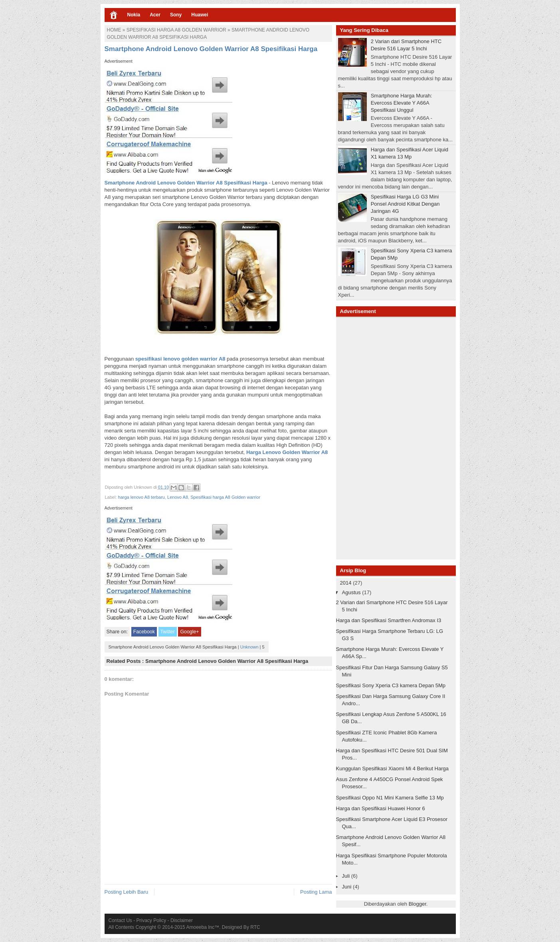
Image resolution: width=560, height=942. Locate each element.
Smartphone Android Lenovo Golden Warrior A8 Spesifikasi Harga (186, 183)
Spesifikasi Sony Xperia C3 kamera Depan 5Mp (391, 685)
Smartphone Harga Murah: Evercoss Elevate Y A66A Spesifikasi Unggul (402, 103)
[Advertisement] (396, 438)
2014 (347, 583)
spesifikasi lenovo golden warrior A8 (180, 359)
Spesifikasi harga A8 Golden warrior (176, 30)
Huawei (200, 15)
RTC (255, 927)
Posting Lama (316, 892)
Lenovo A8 (178, 497)
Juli (347, 876)
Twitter (168, 632)
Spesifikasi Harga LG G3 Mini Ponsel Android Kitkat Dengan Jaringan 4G (405, 204)
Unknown (249, 647)
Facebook (144, 632)
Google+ (189, 632)
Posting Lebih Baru (127, 892)
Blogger (418, 904)
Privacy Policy (151, 920)
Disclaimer (182, 920)
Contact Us (120, 920)
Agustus (352, 592)
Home (114, 30)
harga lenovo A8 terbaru (141, 497)
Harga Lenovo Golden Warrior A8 (286, 452)
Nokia (134, 15)
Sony (176, 15)
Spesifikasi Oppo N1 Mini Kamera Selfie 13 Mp (390, 798)
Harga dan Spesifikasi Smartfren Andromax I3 (389, 620)
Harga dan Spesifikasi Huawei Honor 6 (381, 808)
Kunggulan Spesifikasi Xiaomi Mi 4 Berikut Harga (393, 768)
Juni (347, 887)
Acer (155, 15)
